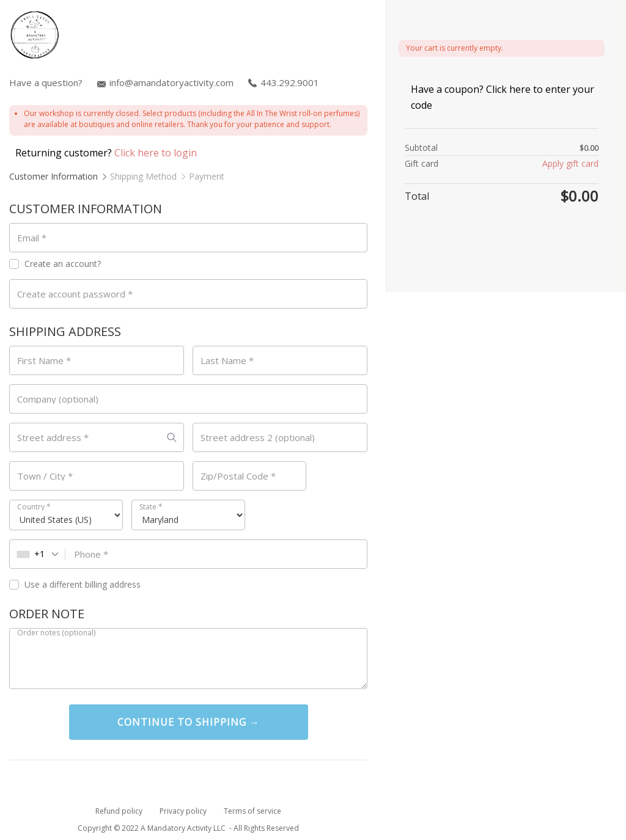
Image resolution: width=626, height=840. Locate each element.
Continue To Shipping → (189, 722)
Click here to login (156, 153)
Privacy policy (183, 811)
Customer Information (53, 176)
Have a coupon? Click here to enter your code (503, 97)
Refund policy (119, 811)
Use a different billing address (76, 584)
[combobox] (38, 554)
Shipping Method (143, 176)
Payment (207, 176)
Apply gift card (570, 163)
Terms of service (252, 811)
